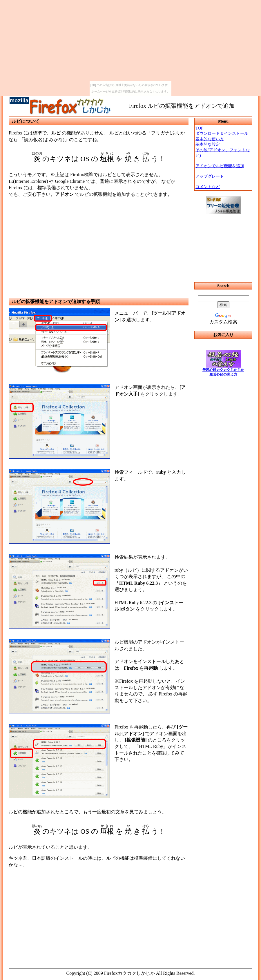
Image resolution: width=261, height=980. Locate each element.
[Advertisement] (99, 243)
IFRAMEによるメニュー (223, 277)
